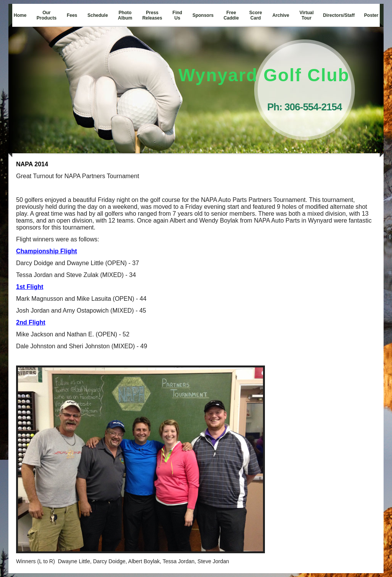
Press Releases (152, 15)
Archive (281, 15)
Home (20, 15)
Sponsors (203, 15)
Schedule (98, 15)
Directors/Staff (339, 15)
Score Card (256, 15)
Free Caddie (231, 15)
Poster (371, 15)
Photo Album (125, 15)
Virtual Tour (306, 15)
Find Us (177, 15)
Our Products (47, 15)
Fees (72, 15)
